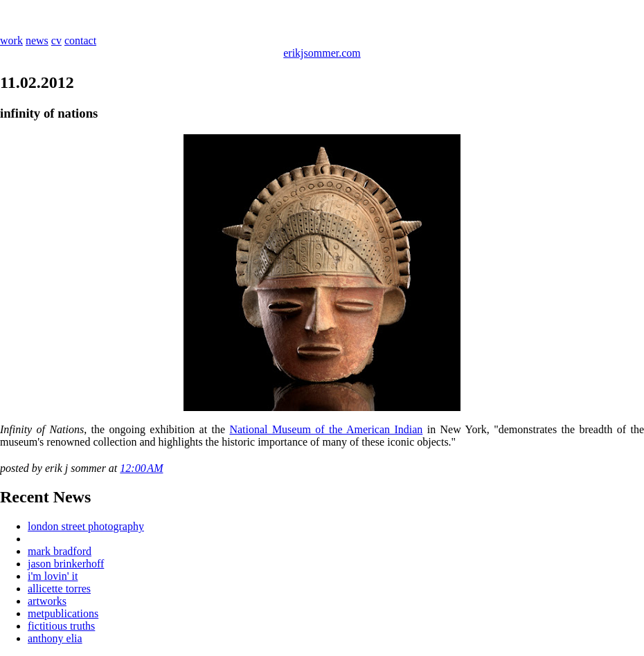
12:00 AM (141, 468)
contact (80, 40)
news (37, 40)
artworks (47, 601)
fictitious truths (61, 626)
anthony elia (55, 638)
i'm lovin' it (53, 576)
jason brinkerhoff (66, 564)
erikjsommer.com (322, 53)
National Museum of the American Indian (326, 429)
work (11, 40)
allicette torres (59, 589)
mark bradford (60, 551)
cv (56, 40)
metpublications (63, 613)
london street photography (86, 526)
